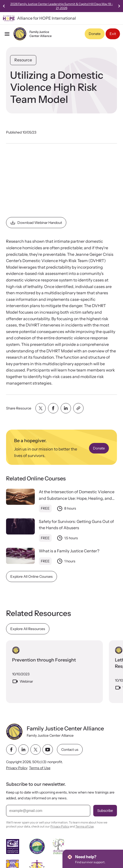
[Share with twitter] (41, 408)
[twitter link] (36, 750)
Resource (23, 60)
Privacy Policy (17, 768)
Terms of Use (40, 768)
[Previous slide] (4, 6)
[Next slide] (119, 6)
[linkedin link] (23, 750)
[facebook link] (11, 750)
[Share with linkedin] (66, 408)
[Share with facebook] (53, 408)
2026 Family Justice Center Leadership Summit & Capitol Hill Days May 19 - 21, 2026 (62, 6)
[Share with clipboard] (78, 408)
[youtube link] (48, 750)
